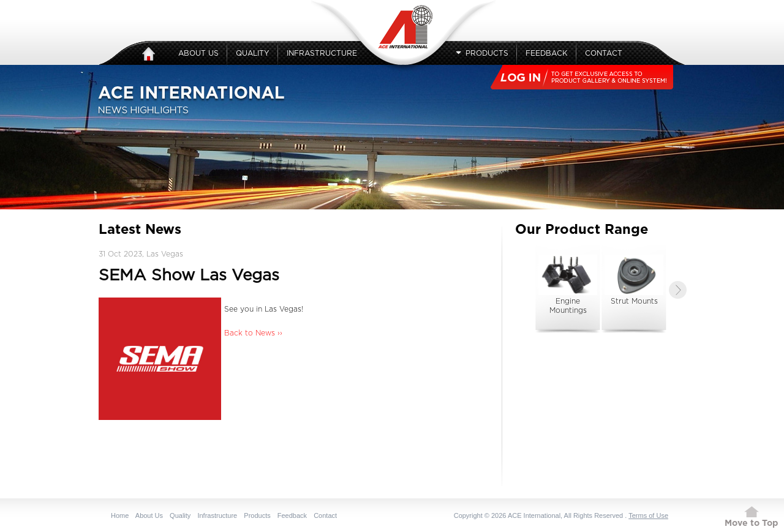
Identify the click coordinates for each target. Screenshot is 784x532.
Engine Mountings (568, 284)
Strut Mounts (634, 280)
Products (482, 53)
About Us (198, 53)
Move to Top (751, 523)
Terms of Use (648, 515)
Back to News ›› (253, 333)
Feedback (547, 53)
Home (120, 515)
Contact (604, 53)
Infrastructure (322, 53)
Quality (253, 53)
